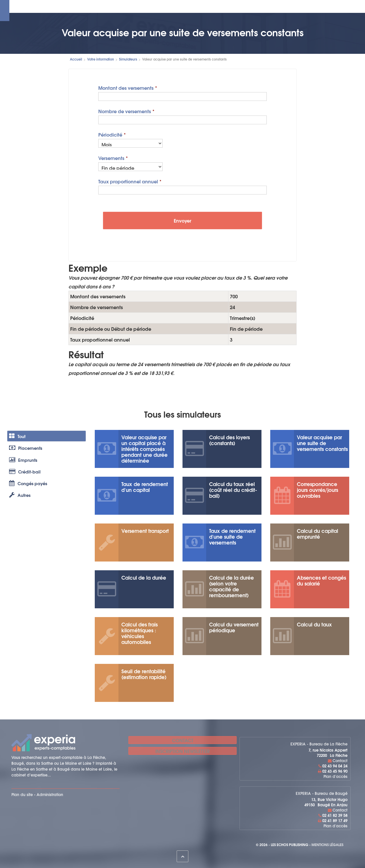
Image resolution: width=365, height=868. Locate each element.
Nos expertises (115, 6)
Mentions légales (327, 844)
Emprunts (25, 468)
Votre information (208, 6)
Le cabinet (83, 6)
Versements (111, 157)
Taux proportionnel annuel (128, 181)
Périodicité (110, 134)
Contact (282, 6)
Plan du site (22, 794)
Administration (50, 794)
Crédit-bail (27, 483)
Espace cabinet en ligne (160, 6)
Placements (28, 453)
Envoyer (182, 220)
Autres (22, 513)
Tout (19, 437)
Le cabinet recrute (250, 6)
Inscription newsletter (182, 751)
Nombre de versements (125, 111)
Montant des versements (126, 87)
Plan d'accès (335, 776)
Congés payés (31, 498)
